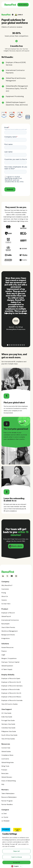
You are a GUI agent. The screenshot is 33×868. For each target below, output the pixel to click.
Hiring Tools (5, 766)
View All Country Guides (10, 704)
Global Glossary (7, 777)
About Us (5, 596)
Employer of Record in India (10, 689)
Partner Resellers (7, 804)
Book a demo (23, 5)
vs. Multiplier (6, 821)
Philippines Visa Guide (9, 731)
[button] (7, 309)
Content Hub (6, 748)
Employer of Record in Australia (12, 700)
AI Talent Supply (7, 669)
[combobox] (16, 866)
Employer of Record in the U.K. (11, 693)
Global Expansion (7, 666)
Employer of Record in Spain (11, 678)
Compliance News (7, 755)
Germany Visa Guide (8, 724)
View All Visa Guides (8, 739)
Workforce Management (10, 631)
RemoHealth (5, 624)
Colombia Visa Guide (8, 728)
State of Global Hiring (9, 781)
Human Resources (7, 647)
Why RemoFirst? (7, 585)
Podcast (4, 770)
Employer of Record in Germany (12, 686)
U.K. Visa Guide (6, 713)
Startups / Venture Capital (10, 662)
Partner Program (7, 801)
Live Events (5, 759)
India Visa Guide (7, 717)
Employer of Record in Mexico (11, 697)
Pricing (4, 593)
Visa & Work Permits (8, 627)
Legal (3, 655)
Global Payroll (6, 616)
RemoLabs (5, 773)
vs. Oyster (5, 817)
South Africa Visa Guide (9, 735)
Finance (4, 651)
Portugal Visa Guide (8, 720)
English (15, 866)
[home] (10, 5)
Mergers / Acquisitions (9, 658)
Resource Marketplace (9, 797)
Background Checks (8, 635)
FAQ (3, 784)
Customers (5, 589)
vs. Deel (4, 814)
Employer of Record (8, 613)
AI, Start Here (6, 604)
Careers (4, 600)
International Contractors (10, 620)
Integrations (6, 638)
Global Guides (6, 751)
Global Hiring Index (8, 762)
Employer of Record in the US (11, 682)
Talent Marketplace (8, 793)
